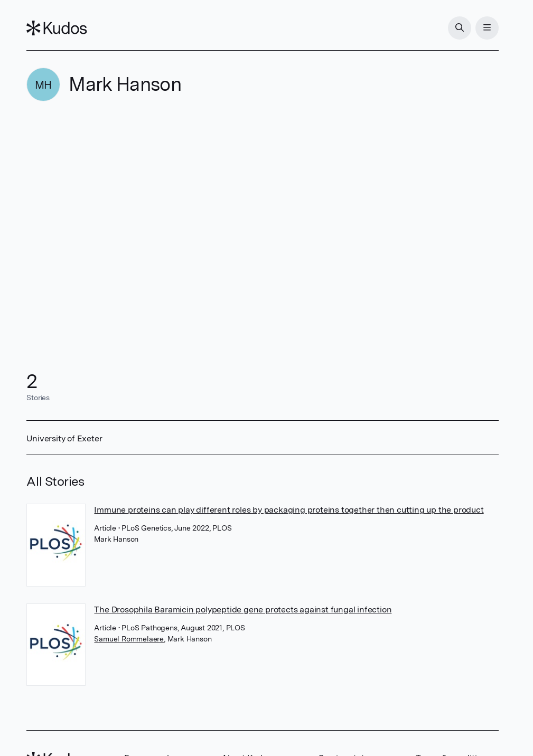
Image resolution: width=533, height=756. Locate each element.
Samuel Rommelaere (129, 639)
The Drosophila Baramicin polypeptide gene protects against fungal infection (243, 609)
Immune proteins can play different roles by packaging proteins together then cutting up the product (289, 510)
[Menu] (487, 28)
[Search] (460, 28)
